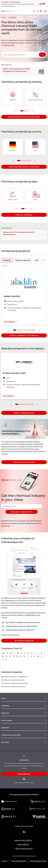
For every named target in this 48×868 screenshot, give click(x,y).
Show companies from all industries (24, 117)
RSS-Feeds (5, 742)
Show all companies (24, 215)
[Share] (37, 11)
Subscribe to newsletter (22, 512)
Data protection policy (38, 861)
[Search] (34, 11)
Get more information (24, 641)
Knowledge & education (11, 735)
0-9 (3, 653)
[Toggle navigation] (45, 11)
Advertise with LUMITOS (23, 840)
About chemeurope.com (24, 848)
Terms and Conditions (19, 861)
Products (5, 713)
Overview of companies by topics (13, 680)
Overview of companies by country (13, 686)
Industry (30, 43)
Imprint (4, 861)
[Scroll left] (41, 260)
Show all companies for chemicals (24, 335)
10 (34, 330)
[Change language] (41, 11)
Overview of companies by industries (14, 677)
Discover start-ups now (24, 462)
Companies (5, 706)
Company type (9, 45)
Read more (7, 526)
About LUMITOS (23, 844)
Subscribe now (24, 774)
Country (39, 43)
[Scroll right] (44, 260)
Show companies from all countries (24, 167)
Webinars (5, 728)
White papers (7, 720)
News (3, 698)
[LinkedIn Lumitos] (24, 832)
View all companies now (24, 413)
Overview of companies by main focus (14, 683)
